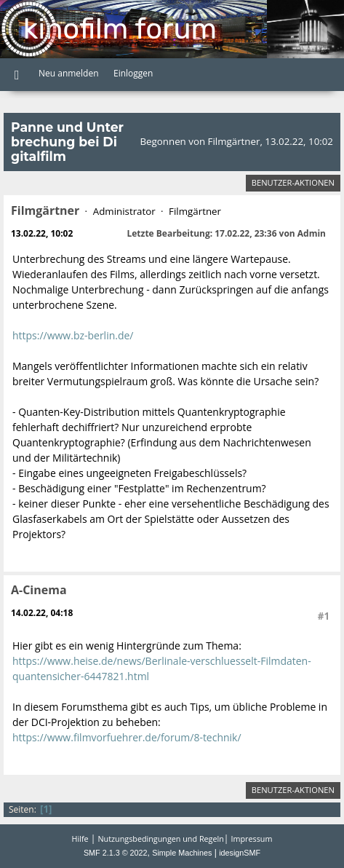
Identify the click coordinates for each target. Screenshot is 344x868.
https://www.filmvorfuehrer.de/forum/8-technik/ (127, 737)
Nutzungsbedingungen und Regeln (160, 839)
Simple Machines (182, 853)
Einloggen (133, 73)
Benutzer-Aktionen (293, 182)
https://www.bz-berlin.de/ (73, 335)
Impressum (252, 839)
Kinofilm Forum (120, 29)
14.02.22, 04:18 (42, 613)
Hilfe (80, 839)
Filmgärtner (45, 210)
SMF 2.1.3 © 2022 (116, 853)
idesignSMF (240, 853)
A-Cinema (39, 590)
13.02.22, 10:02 (42, 233)
